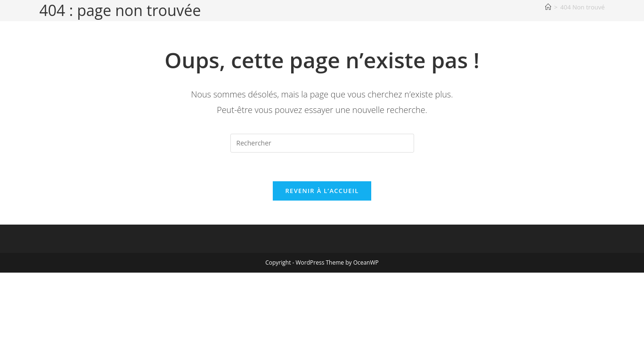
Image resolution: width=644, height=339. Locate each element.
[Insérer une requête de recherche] (322, 143)
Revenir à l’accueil (322, 191)
